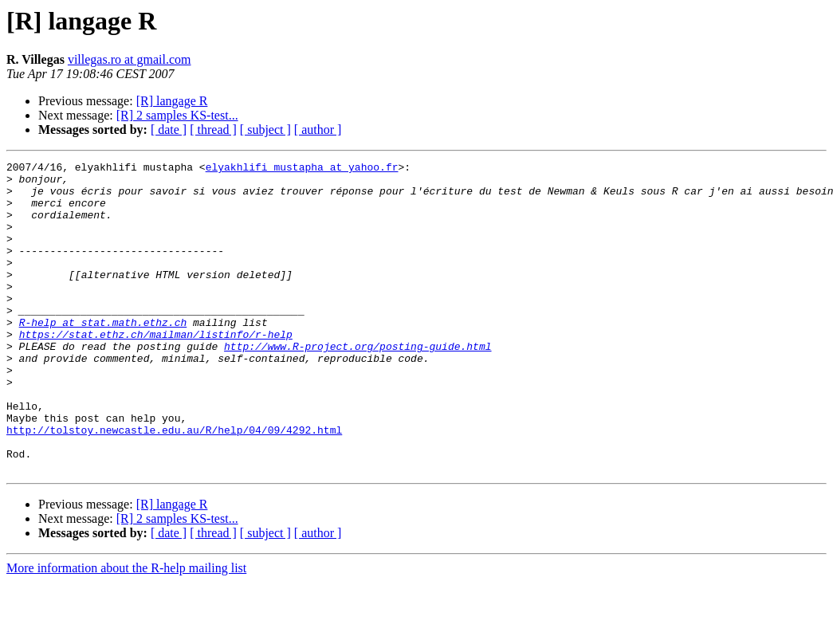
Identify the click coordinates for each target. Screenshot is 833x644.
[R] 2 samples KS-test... (177, 115)
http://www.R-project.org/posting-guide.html (358, 384)
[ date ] (169, 130)
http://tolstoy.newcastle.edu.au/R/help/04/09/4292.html (174, 485)
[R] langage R (172, 101)
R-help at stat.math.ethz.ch (103, 355)
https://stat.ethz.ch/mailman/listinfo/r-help (156, 370)
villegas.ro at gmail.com (130, 59)
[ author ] (318, 130)
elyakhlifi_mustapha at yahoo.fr (302, 169)
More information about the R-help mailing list (126, 630)
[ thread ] (213, 130)
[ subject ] (265, 130)
